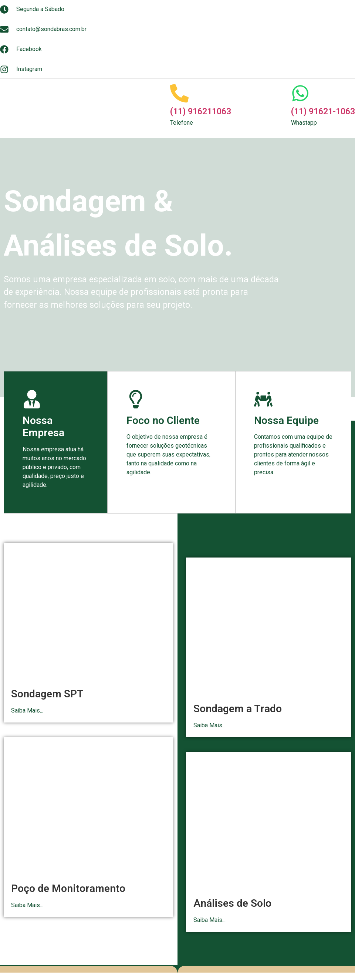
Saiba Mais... (27, 710)
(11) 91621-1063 (323, 112)
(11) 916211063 (201, 112)
